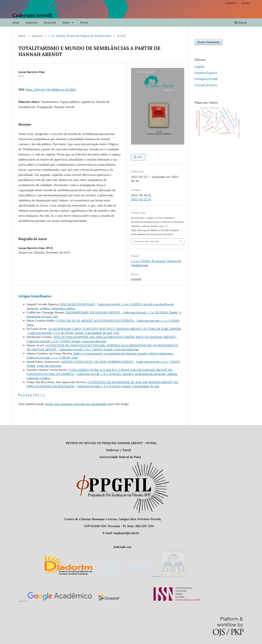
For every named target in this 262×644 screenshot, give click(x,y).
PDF (140, 157)
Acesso (245, 3)
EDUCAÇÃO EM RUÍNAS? (78, 304)
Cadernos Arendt (32, 15)
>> (43, 395)
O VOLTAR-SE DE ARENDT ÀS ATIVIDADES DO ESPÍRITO (96, 321)
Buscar (241, 22)
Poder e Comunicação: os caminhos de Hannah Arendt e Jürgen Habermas (123, 353)
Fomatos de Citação (146, 241)
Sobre (67, 22)
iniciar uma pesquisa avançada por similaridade (76, 404)
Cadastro (231, 3)
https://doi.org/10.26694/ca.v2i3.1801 (51, 90)
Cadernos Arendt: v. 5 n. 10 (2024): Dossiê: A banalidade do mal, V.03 (74, 333)
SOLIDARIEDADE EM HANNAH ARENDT (93, 312)
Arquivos (31, 22)
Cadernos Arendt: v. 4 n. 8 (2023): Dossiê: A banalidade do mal (118, 386)
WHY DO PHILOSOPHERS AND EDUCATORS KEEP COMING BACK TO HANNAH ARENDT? (115, 337)
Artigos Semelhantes (35, 296)
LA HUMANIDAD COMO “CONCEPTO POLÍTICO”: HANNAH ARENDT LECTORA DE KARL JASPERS (115, 329)
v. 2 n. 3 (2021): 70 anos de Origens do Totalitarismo (80, 36)
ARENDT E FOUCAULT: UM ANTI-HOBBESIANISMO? (98, 362)
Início (22, 36)
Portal (84, 22)
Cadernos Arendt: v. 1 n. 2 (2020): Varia (52, 358)
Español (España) (206, 73)
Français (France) (206, 85)
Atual (16, 22)
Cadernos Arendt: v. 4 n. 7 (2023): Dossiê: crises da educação (66, 341)
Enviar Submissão (208, 42)
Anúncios (50, 22)
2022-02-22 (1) (141, 199)
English (199, 67)
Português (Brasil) (206, 79)
